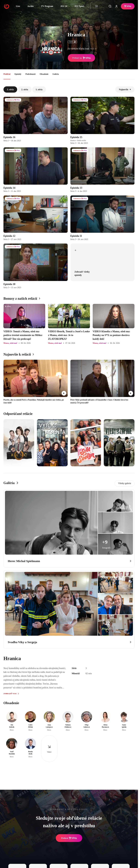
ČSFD (72, 42)
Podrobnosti (31, 74)
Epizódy (18, 74)
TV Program (47, 6)
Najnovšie (125, 89)
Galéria (56, 74)
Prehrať (69, 838)
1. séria (39, 89)
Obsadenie (44, 74)
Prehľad (7, 74)
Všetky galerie (125, 483)
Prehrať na (81, 58)
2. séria (25, 89)
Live (18, 6)
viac (94, 49)
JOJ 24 (64, 6)
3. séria (10, 89)
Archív (31, 6)
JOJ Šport (79, 6)
